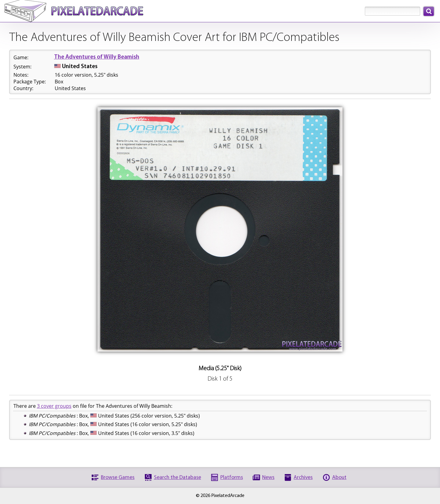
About (339, 478)
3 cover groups (54, 406)
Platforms (232, 478)
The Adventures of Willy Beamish (97, 57)
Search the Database (178, 478)
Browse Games (118, 478)
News (268, 478)
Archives (303, 478)
